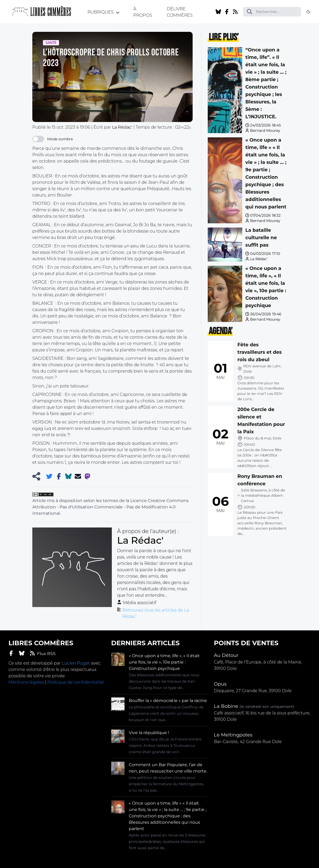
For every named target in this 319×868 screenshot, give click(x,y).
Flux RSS (43, 653)
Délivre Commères (180, 12)
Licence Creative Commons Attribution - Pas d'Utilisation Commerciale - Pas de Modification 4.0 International (110, 507)
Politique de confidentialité (76, 682)
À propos (143, 12)
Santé (51, 43)
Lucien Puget (76, 663)
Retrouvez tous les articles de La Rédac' (156, 613)
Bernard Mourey (265, 130)
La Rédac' (259, 259)
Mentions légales (26, 682)
